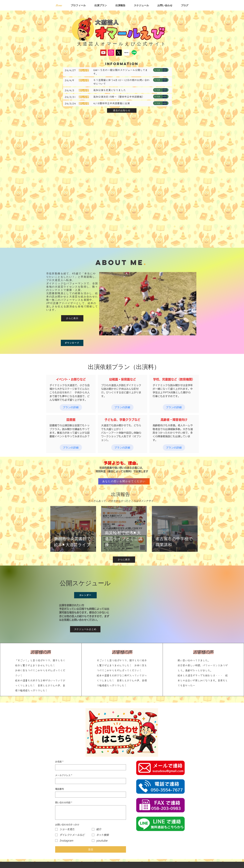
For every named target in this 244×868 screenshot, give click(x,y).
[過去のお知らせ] (122, 110)
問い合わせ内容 (64, 803)
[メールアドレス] (90, 781)
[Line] (134, 53)
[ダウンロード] (72, 343)
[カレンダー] (85, 595)
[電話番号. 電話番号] (90, 795)
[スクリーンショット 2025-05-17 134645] (126, 53)
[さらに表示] (72, 318)
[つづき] (161, 70)
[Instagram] (111, 53)
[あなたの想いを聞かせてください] (124, 481)
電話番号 (60, 789)
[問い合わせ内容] (91, 812)
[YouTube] (103, 53)
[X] (119, 53)
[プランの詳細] (71, 407)
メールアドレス (64, 775)
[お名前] (90, 767)
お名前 (59, 762)
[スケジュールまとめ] (85, 629)
